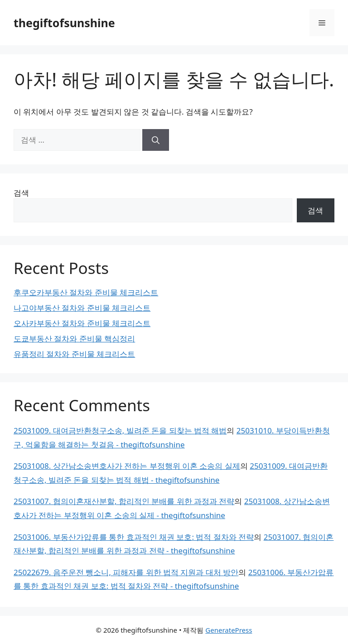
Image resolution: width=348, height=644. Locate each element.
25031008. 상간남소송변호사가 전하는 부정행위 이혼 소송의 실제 (127, 466)
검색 (21, 193)
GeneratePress (229, 630)
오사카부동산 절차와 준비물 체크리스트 (82, 323)
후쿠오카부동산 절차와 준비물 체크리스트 (86, 292)
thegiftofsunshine (64, 23)
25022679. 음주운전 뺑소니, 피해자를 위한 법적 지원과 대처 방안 (126, 572)
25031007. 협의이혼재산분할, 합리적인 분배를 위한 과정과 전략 (124, 501)
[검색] (156, 140)
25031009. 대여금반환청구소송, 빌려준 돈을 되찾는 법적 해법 (120, 430)
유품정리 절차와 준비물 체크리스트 (74, 354)
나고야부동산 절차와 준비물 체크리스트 (82, 308)
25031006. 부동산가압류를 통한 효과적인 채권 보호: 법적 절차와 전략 (134, 537)
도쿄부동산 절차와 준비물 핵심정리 (74, 339)
